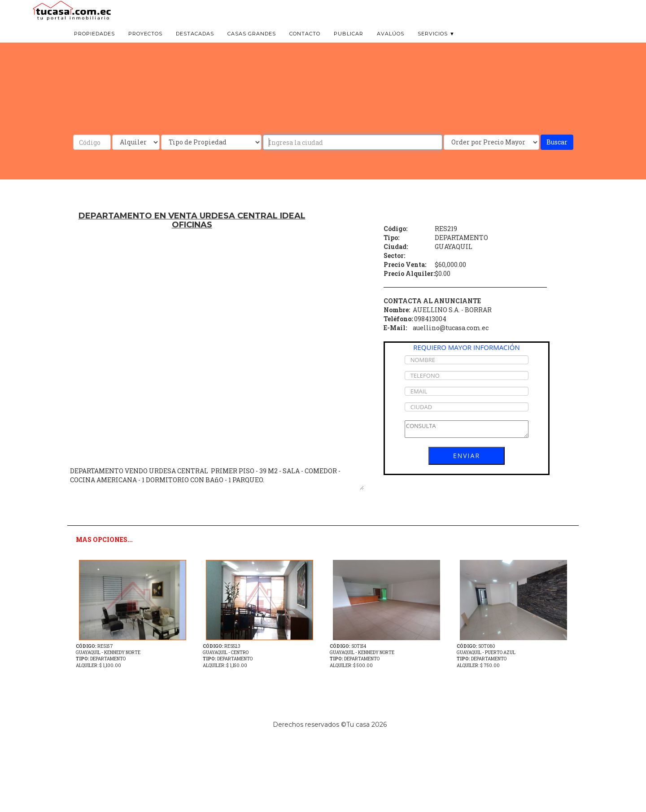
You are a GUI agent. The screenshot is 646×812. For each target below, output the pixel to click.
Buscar (557, 142)
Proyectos (145, 45)
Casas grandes (252, 45)
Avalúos (391, 45)
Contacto (305, 45)
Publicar (349, 45)
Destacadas (195, 45)
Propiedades (94, 45)
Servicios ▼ (436, 45)
